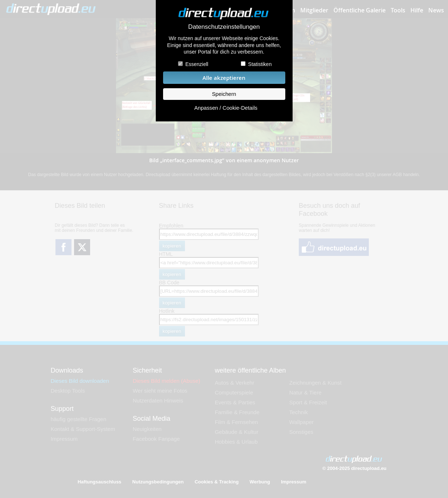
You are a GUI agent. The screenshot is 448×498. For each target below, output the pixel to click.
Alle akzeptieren (224, 78)
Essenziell (197, 64)
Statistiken (260, 64)
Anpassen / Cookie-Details (226, 108)
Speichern (224, 94)
